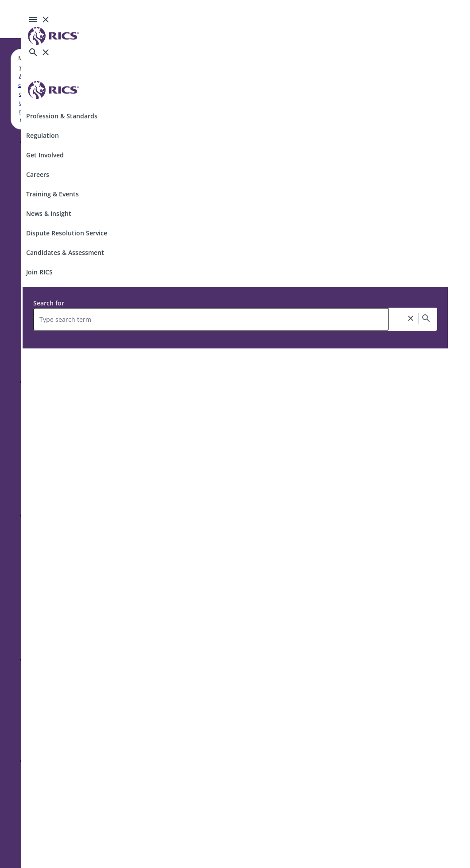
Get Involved (45, 155)
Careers (38, 174)
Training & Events (52, 194)
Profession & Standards (62, 116)
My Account (21, 89)
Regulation (43, 135)
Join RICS (39, 272)
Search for (49, 303)
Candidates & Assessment (65, 252)
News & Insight (49, 213)
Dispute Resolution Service (67, 233)
